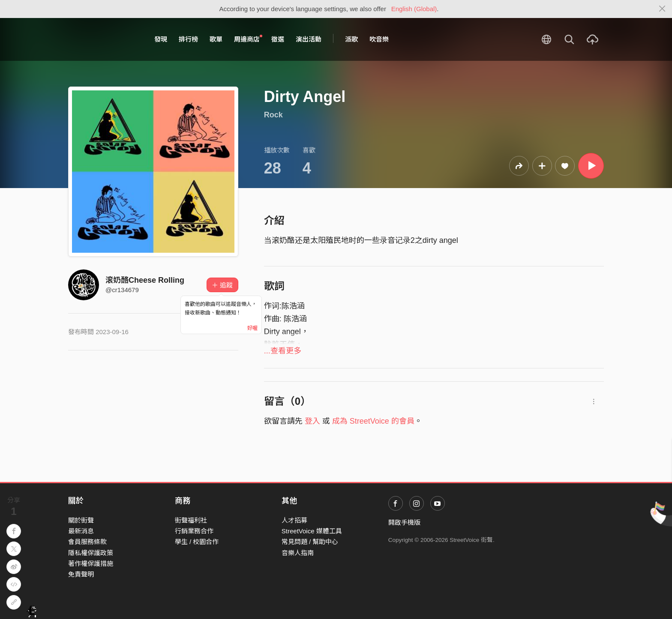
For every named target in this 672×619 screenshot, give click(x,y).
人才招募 (294, 520)
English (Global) (414, 9)
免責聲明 (81, 574)
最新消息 (81, 531)
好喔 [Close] (252, 328)
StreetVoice (103, 39)
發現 (161, 39)
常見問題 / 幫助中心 (310, 542)
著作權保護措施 (91, 564)
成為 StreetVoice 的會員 (373, 421)
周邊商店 (248, 39)
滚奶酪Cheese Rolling (145, 280)
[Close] (662, 9)
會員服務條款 (87, 542)
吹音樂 (379, 39)
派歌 (351, 39)
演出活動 (309, 39)
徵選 (278, 39)
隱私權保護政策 (91, 553)
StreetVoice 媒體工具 (312, 531)
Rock (273, 115)
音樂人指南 (298, 553)
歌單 (216, 39)
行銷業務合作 (194, 531)
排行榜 (188, 39)
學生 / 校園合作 (197, 542)
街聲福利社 (191, 520)
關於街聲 (81, 520)
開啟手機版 (404, 522)
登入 (312, 421)
